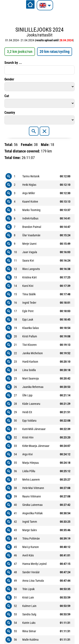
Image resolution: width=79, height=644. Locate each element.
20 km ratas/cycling (55, 51)
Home (30, 4)
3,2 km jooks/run (20, 51)
